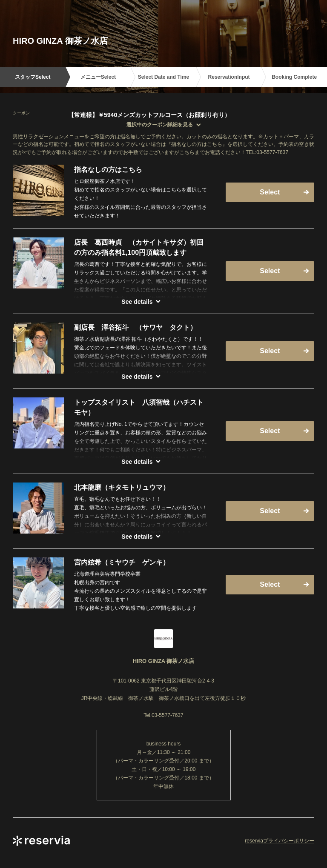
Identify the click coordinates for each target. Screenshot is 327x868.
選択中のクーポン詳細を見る (160, 125)
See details (137, 302)
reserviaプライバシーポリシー (280, 841)
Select (270, 192)
